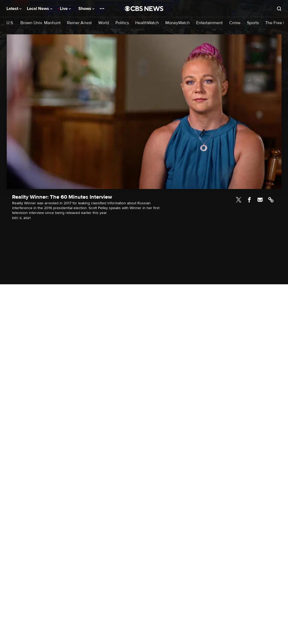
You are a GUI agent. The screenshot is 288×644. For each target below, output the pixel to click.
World (104, 23)
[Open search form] (279, 9)
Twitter (239, 200)
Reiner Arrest (79, 23)
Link (271, 200)
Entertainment (209, 23)
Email (260, 200)
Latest (14, 9)
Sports (253, 23)
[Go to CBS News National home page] (144, 9)
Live (65, 9)
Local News (40, 9)
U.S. (10, 23)
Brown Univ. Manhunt (41, 23)
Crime (235, 23)
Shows (86, 9)
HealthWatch (147, 23)
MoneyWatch (178, 23)
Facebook (249, 200)
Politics (122, 23)
